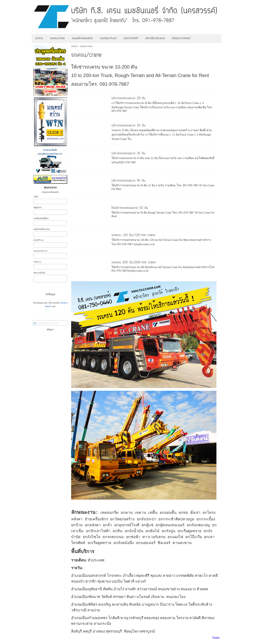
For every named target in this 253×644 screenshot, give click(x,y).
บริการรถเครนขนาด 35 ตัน (128, 153)
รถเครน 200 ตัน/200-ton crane (134, 263)
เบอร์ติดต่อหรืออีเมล (41, 219)
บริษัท (36, 197)
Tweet (216, 638)
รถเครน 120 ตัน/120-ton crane (133, 235)
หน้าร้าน (74, 47)
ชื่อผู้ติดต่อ (37, 208)
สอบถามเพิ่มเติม (40, 273)
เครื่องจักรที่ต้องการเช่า (42, 229)
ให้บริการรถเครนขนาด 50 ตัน (130, 208)
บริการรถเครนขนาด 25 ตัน (128, 126)
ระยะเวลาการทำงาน (41, 251)
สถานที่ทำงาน (39, 240)
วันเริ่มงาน (37, 262)
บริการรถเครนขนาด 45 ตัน (128, 181)
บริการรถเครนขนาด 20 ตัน (128, 98)
